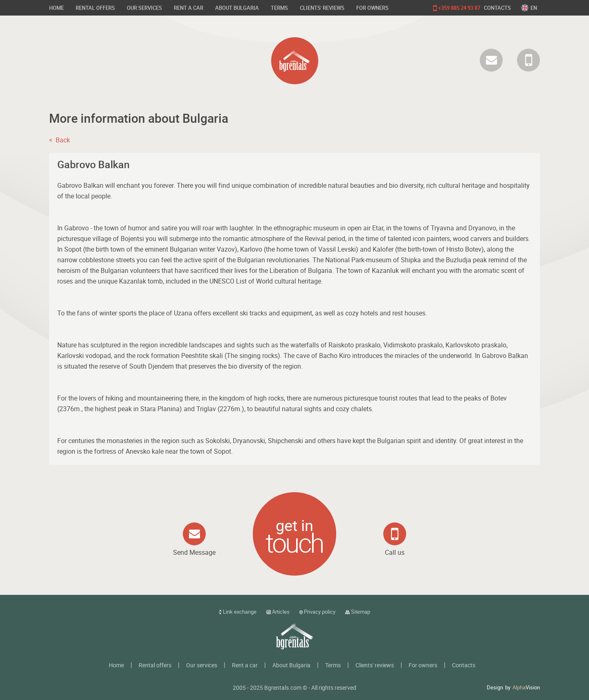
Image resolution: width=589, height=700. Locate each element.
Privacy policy (317, 612)
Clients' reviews (322, 8)
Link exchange (238, 612)
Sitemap (358, 612)
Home (56, 8)
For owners (372, 8)
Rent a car (189, 8)
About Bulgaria (237, 8)
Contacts (497, 8)
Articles (278, 612)
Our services (144, 8)
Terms (279, 8)
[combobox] (531, 8)
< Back (60, 140)
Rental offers (95, 8)
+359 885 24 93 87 (457, 8)
